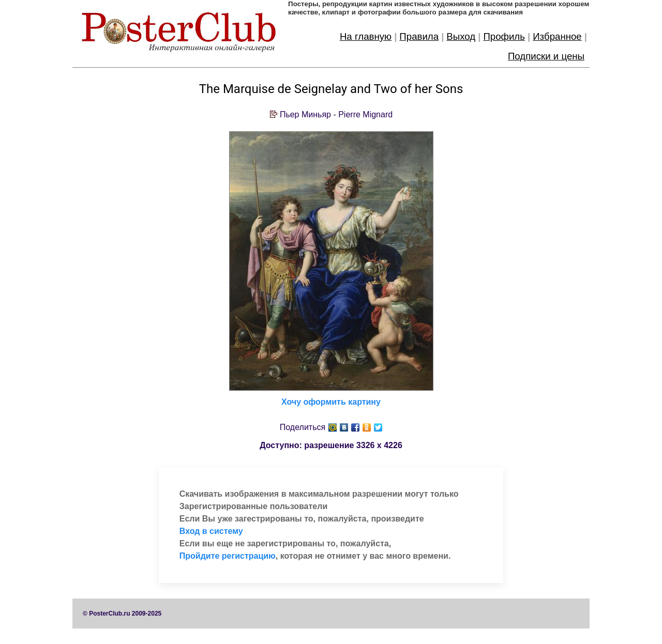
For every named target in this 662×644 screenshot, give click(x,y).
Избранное (557, 36)
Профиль (504, 36)
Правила (419, 36)
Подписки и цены (546, 56)
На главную (366, 36)
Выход (461, 36)
